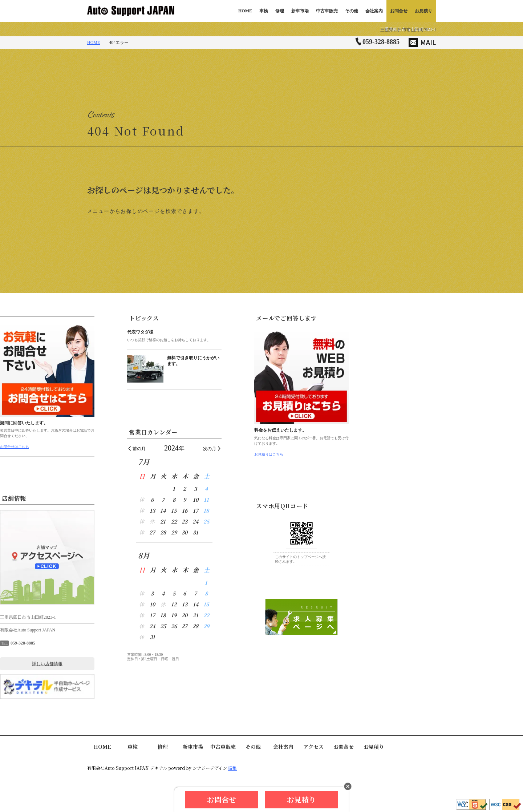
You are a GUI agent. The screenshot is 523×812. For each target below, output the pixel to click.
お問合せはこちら (102, 447)
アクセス (313, 747)
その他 (352, 11)
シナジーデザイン (210, 768)
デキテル (159, 768)
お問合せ (399, 11)
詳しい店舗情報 (134, 664)
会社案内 (374, 11)
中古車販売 (327, 11)
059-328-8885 (381, 42)
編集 (232, 768)
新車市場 (300, 11)
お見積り (423, 11)
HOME (245, 11)
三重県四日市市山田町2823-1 (408, 29)
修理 (280, 11)
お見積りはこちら (356, 454)
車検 (264, 11)
